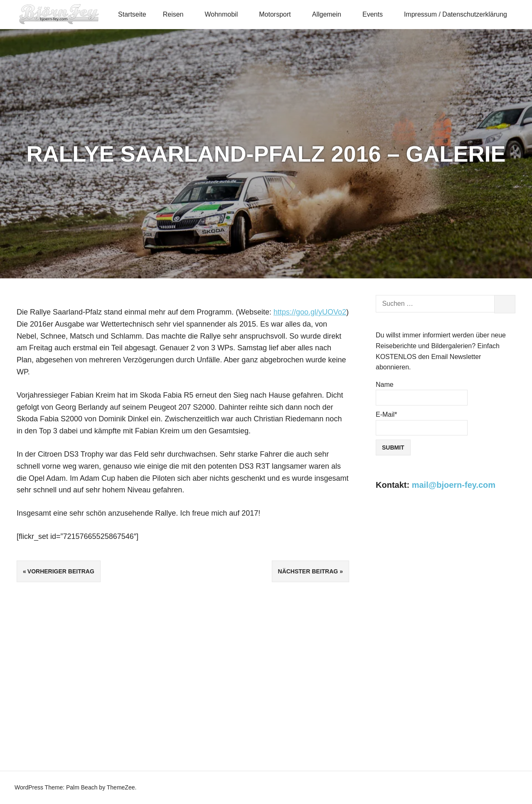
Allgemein (330, 14)
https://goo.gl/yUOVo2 (310, 312)
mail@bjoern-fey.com (454, 485)
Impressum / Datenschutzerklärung (456, 14)
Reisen (177, 14)
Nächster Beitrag (308, 571)
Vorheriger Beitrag (61, 571)
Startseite (132, 14)
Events (376, 14)
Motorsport (278, 14)
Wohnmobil (225, 14)
